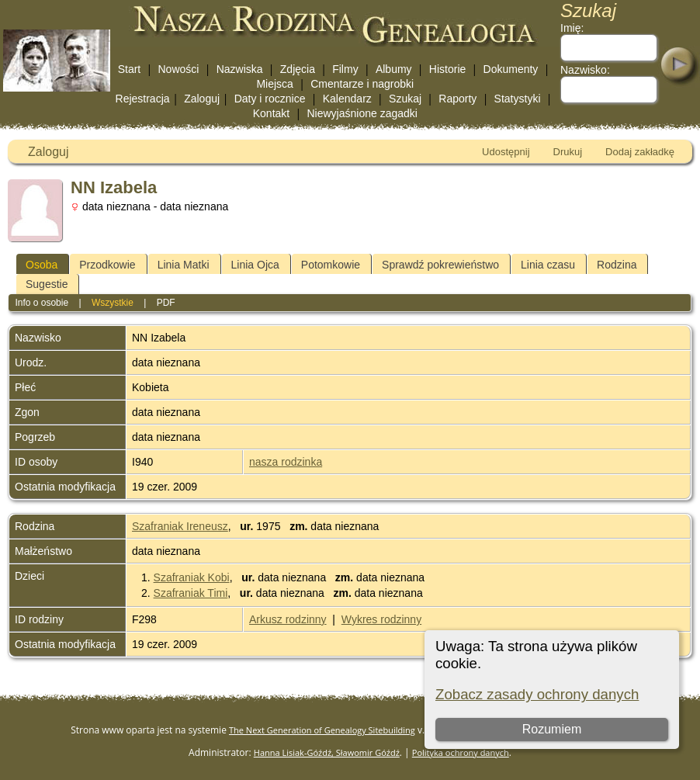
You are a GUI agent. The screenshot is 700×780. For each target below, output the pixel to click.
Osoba (42, 265)
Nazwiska (240, 69)
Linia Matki (184, 265)
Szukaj (405, 99)
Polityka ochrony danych (461, 752)
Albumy (394, 69)
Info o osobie (42, 303)
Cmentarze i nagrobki (362, 84)
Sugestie (47, 284)
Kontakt (271, 113)
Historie (447, 69)
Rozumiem (552, 729)
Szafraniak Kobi (192, 577)
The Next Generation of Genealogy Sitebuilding (322, 730)
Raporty (457, 99)
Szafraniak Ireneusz (180, 526)
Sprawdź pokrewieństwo (440, 265)
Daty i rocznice (270, 99)
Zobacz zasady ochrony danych (537, 694)
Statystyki (518, 99)
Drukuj (568, 152)
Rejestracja (143, 99)
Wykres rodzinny (381, 619)
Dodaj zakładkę (640, 152)
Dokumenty (511, 69)
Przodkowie (107, 265)
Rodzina (617, 265)
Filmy (345, 69)
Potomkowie (331, 265)
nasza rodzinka (286, 462)
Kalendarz (347, 99)
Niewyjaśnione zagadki (362, 113)
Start (130, 69)
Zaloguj (202, 99)
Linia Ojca (255, 265)
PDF (166, 303)
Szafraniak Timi (191, 593)
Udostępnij (506, 152)
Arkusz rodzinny (288, 619)
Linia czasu (548, 265)
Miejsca (274, 84)
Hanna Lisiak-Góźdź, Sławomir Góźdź (327, 752)
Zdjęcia (298, 69)
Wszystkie (113, 303)
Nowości (179, 69)
